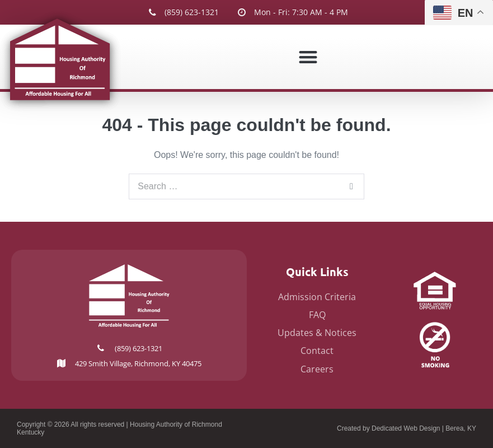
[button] (308, 57)
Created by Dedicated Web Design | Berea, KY (407, 428)
